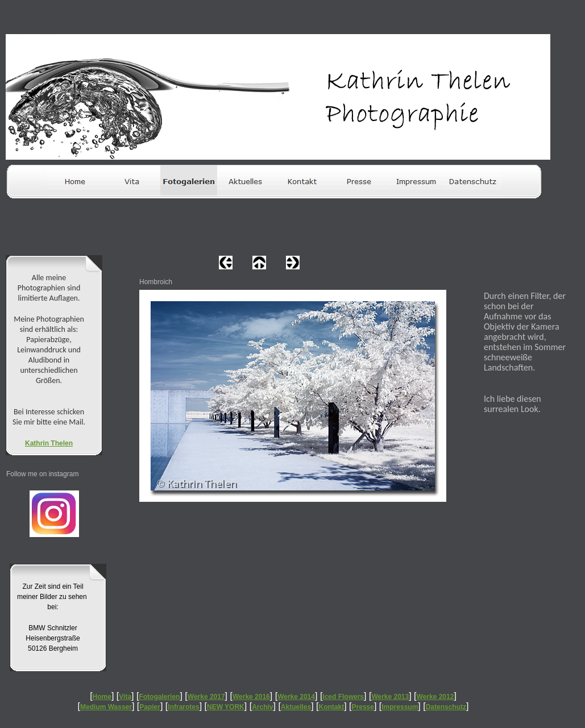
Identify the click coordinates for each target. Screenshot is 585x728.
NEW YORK (226, 707)
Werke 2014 (296, 697)
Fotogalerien (159, 697)
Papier (150, 707)
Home (102, 697)
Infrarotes (183, 707)
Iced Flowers (343, 697)
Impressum (400, 707)
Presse (363, 707)
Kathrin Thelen (49, 443)
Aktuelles (296, 707)
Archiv (262, 707)
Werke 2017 (206, 697)
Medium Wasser (106, 707)
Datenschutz (446, 707)
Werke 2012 (435, 697)
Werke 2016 (251, 697)
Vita (125, 697)
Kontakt (332, 707)
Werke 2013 (390, 697)
